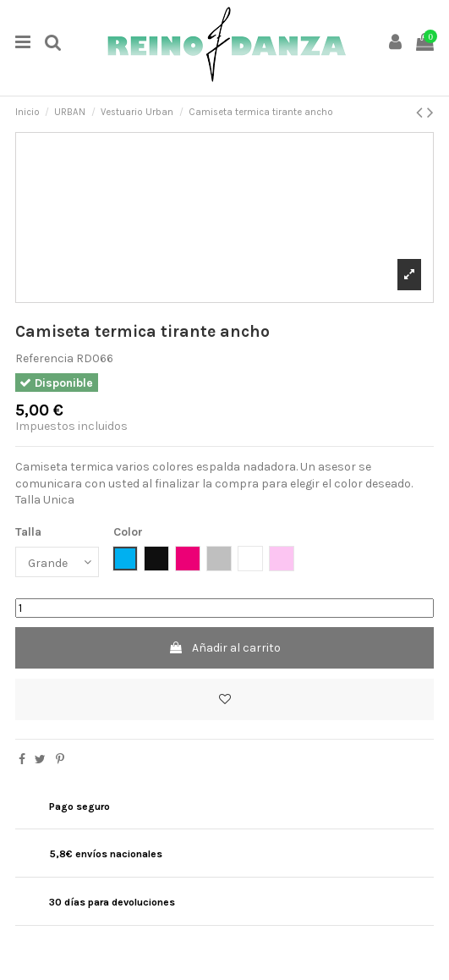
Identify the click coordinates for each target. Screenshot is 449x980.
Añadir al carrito (225, 648)
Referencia (44, 358)
